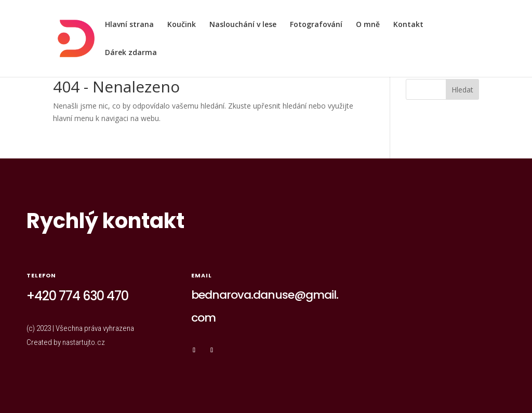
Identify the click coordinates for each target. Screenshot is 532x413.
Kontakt (408, 25)
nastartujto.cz (84, 342)
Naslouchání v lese (243, 25)
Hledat (462, 90)
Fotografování (316, 25)
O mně (368, 25)
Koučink (182, 25)
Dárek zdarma (131, 53)
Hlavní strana (129, 25)
